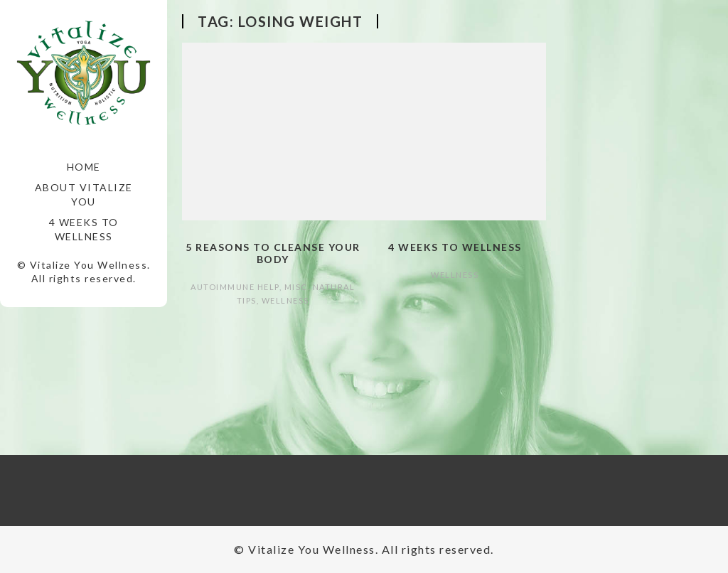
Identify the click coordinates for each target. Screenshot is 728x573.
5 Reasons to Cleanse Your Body (273, 253)
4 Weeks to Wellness (84, 229)
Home (84, 167)
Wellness (285, 300)
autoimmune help (235, 287)
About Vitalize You (84, 194)
